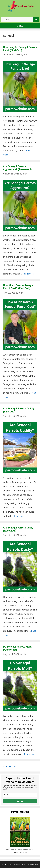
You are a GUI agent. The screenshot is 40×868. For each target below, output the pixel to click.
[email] (20, 795)
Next (12, 766)
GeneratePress (32, 864)
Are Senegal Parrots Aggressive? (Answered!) (17, 168)
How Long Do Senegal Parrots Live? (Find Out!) (20, 49)
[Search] (36, 20)
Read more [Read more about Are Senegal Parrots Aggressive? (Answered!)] (28, 274)
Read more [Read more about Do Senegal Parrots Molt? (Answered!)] (29, 754)
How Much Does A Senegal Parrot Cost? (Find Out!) (18, 287)
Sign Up (20, 801)
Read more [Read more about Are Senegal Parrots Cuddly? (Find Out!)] (20, 516)
